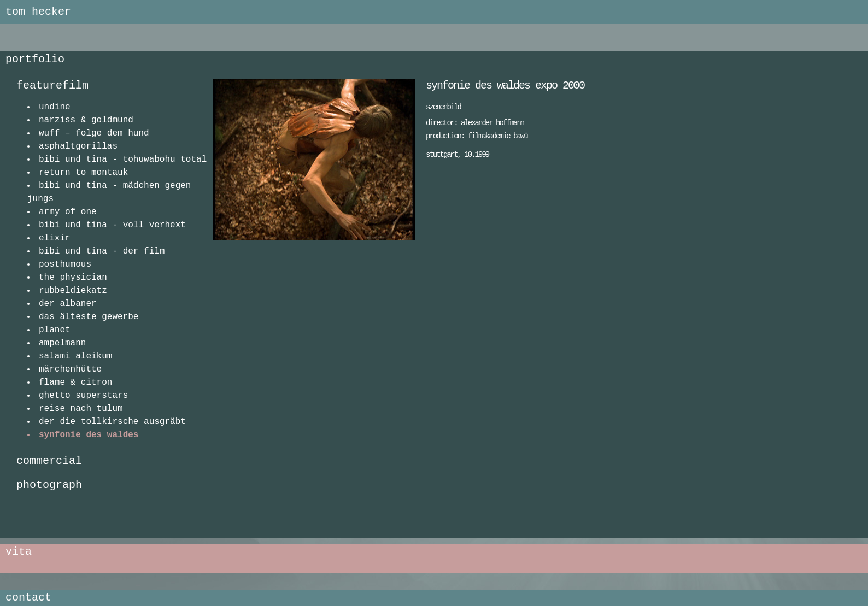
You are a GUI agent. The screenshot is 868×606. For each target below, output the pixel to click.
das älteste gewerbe (89, 317)
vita (19, 552)
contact (28, 598)
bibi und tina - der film (102, 251)
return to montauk (83, 173)
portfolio (35, 59)
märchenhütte (70, 369)
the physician (73, 278)
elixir (55, 238)
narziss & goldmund (86, 120)
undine (55, 107)
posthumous (65, 264)
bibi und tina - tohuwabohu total (123, 160)
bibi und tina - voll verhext (112, 225)
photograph (49, 485)
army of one (68, 212)
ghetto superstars (83, 396)
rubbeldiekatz (73, 291)
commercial (49, 461)
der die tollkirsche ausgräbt (112, 422)
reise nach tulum (81, 409)
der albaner (68, 304)
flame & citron (75, 383)
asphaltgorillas (78, 146)
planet (55, 330)
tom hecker (38, 12)
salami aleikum (75, 356)
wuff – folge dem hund (94, 133)
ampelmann (62, 343)
